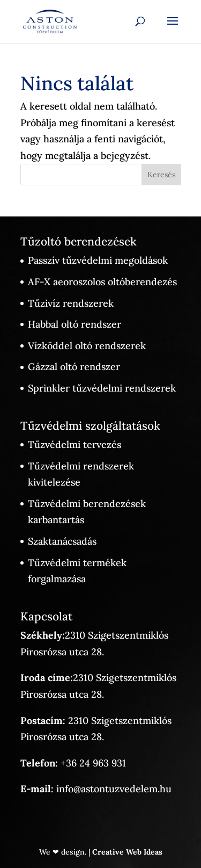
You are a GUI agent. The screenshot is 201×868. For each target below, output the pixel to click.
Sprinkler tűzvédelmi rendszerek (102, 388)
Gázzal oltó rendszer (74, 367)
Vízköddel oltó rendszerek (87, 346)
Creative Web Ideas (127, 852)
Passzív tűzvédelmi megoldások (98, 260)
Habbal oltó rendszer (75, 324)
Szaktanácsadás (62, 541)
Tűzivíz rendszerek (71, 303)
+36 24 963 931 (93, 763)
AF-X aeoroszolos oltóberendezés (102, 282)
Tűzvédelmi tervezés (75, 444)
